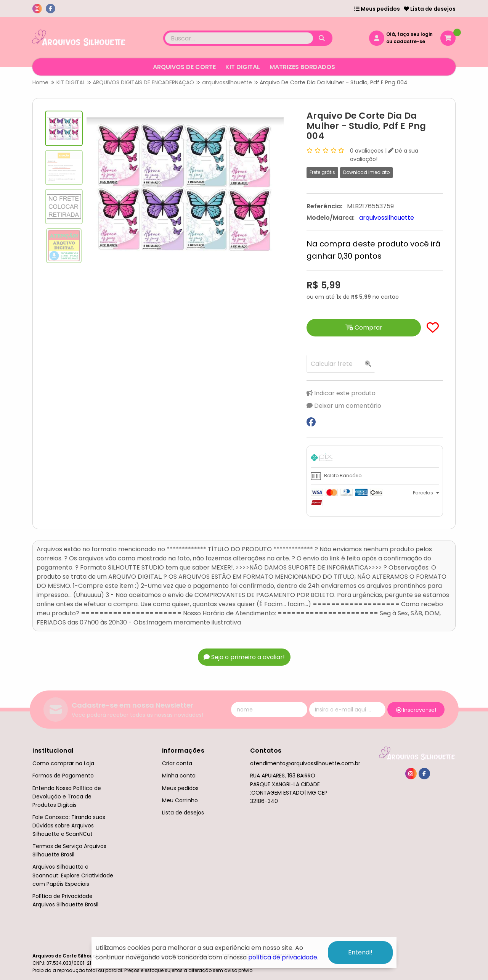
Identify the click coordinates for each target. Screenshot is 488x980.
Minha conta (179, 776)
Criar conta (177, 763)
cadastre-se (409, 41)
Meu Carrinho (180, 800)
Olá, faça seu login (409, 34)
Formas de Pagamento (63, 776)
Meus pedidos (377, 9)
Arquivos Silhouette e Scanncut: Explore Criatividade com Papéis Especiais (73, 875)
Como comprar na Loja (63, 763)
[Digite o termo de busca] (239, 38)
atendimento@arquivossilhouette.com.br (305, 763)
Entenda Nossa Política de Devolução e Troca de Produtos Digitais (67, 797)
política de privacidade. (283, 957)
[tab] (375, 459)
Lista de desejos (430, 9)
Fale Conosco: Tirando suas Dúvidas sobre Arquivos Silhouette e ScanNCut (69, 826)
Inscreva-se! (416, 710)
